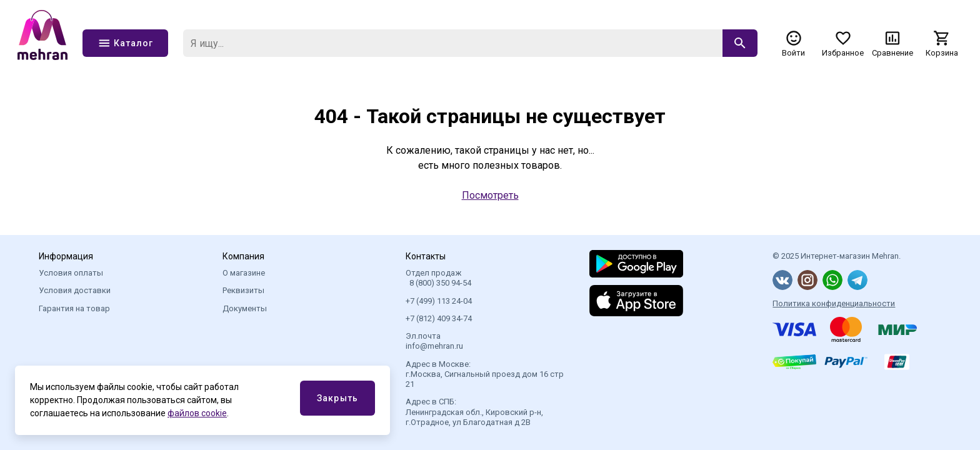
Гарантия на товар (74, 308)
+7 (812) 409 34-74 (439, 318)
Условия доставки (75, 290)
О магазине (244, 273)
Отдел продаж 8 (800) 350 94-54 (438, 278)
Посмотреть (490, 195)
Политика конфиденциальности (834, 303)
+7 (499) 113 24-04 (439, 301)
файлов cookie (197, 413)
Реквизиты (243, 290)
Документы (245, 308)
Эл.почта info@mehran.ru (434, 341)
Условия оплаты (71, 273)
